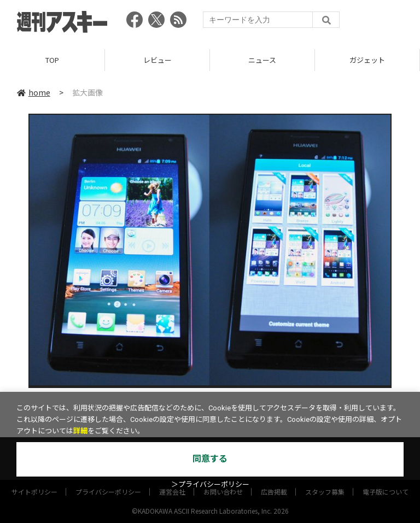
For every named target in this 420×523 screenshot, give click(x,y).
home (34, 92)
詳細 (80, 431)
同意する (210, 459)
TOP (52, 60)
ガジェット (367, 60)
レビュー (157, 60)
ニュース (262, 60)
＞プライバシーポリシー (210, 484)
